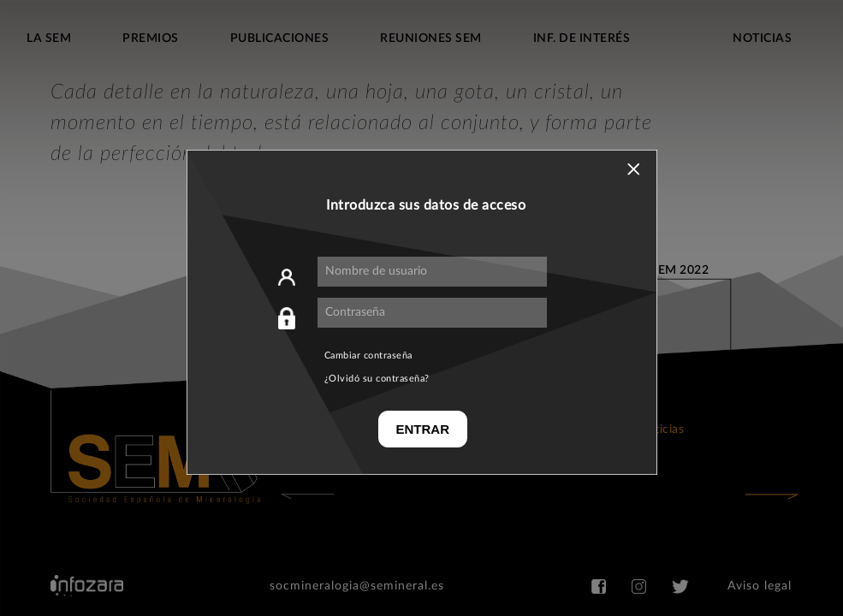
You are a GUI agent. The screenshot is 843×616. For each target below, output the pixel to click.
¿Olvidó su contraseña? (377, 379)
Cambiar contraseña (368, 355)
